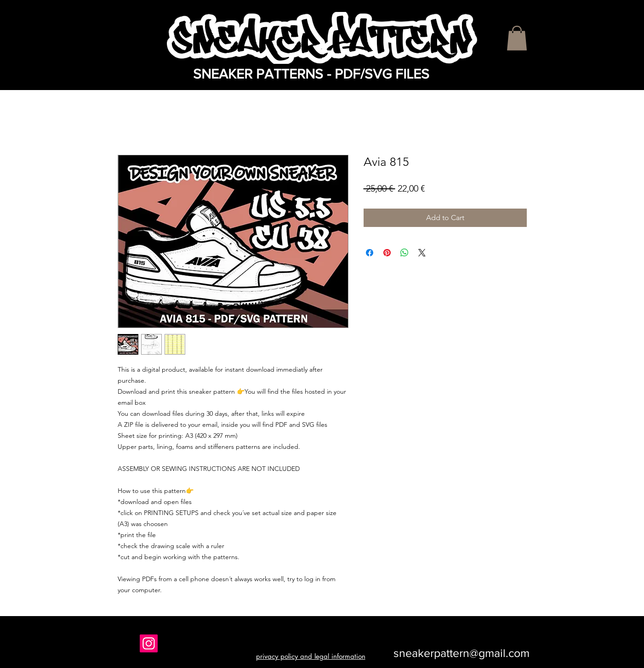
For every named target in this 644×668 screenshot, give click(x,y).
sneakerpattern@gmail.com (462, 653)
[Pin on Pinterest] (387, 253)
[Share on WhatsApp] (405, 253)
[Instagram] (149, 643)
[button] (517, 38)
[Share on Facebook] (370, 253)
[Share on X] (422, 253)
